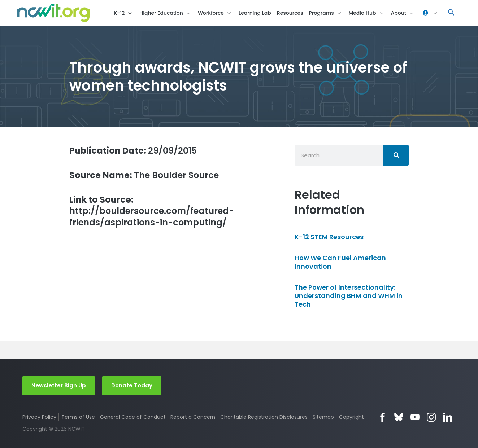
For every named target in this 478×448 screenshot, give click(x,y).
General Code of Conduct (133, 417)
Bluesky (399, 417)
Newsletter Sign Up (59, 385)
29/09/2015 (133, 151)
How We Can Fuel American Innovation (340, 262)
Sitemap (323, 417)
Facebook (383, 417)
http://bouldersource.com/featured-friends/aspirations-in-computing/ (152, 211)
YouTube (415, 417)
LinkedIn (447, 417)
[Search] (396, 155)
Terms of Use (78, 417)
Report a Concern (193, 417)
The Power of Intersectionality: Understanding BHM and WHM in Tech (349, 296)
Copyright (351, 417)
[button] (451, 13)
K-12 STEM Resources (329, 237)
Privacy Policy (39, 417)
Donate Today (132, 385)
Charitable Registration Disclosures (264, 417)
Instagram (431, 417)
